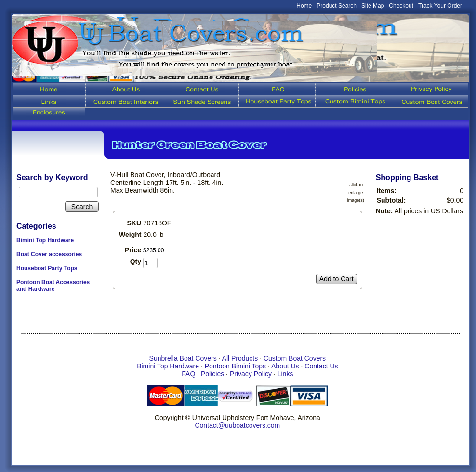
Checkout (401, 6)
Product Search (337, 6)
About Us (285, 366)
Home (304, 6)
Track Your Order (440, 6)
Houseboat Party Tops (47, 268)
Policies (212, 374)
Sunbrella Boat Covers (183, 358)
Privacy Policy (251, 374)
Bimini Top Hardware (45, 240)
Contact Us (321, 366)
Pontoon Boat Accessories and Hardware (53, 286)
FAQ (188, 374)
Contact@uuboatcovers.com (237, 425)
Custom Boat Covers (295, 358)
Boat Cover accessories (49, 254)
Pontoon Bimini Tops (235, 366)
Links (285, 374)
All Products (240, 358)
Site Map (373, 6)
